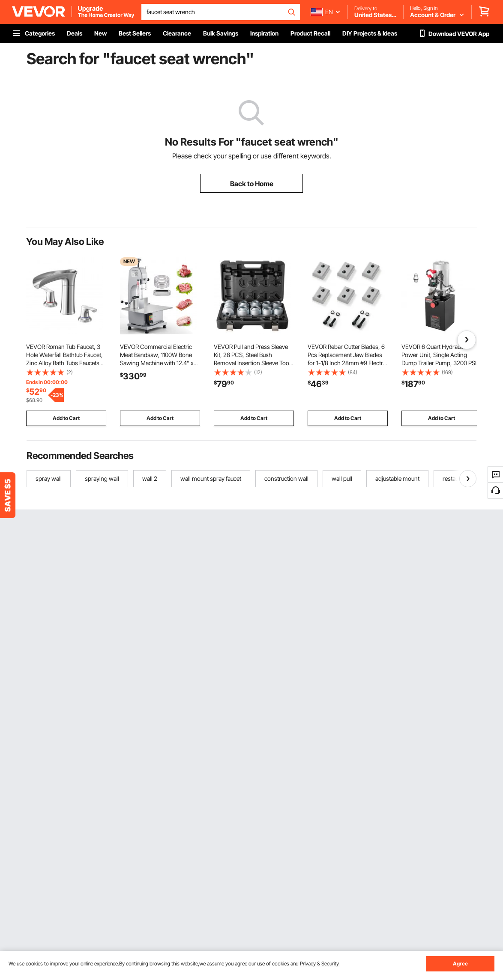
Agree (460, 964)
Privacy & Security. (320, 964)
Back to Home (252, 184)
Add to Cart (66, 418)
